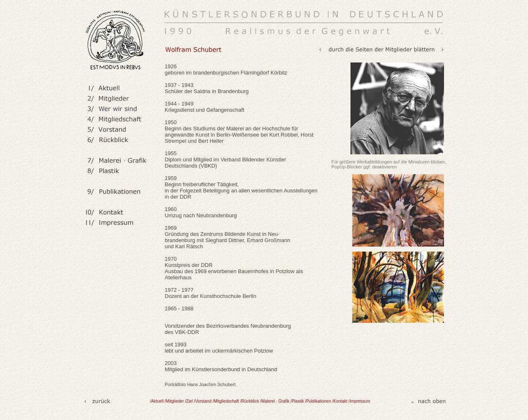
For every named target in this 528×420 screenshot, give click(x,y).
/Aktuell (157, 401)
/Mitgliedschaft (227, 401)
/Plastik (298, 401)
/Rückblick (250, 401)
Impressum (360, 401)
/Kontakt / (341, 401)
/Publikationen (319, 401)
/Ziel (189, 401)
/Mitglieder (174, 401)
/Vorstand (203, 401)
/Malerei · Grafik (275, 401)
